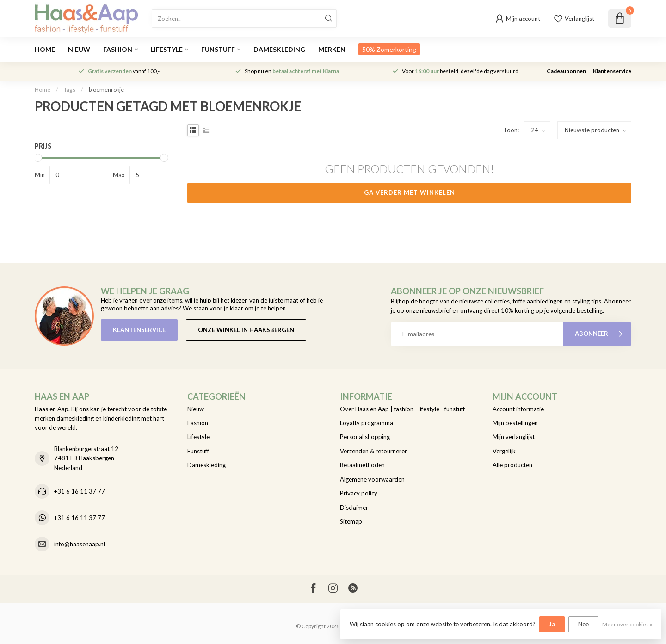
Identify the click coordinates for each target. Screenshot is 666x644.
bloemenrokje (106, 90)
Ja (552, 624)
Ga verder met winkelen (410, 192)
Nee (583, 624)
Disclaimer (354, 508)
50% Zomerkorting (389, 49)
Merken (332, 49)
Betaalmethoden (362, 465)
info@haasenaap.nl (80, 544)
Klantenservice (612, 71)
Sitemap (351, 521)
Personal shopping (365, 437)
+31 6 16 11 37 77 (80, 491)
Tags (70, 90)
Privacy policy (359, 493)
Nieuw (79, 49)
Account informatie (518, 409)
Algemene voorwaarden (372, 479)
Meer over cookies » (627, 624)
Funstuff (218, 49)
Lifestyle (167, 49)
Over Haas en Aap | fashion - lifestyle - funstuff (402, 409)
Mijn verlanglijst (514, 437)
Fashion (118, 49)
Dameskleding (279, 49)
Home (45, 49)
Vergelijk (504, 451)
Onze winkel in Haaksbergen (246, 330)
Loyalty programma (367, 423)
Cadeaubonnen (566, 71)
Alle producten (512, 465)
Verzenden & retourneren (374, 451)
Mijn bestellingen (515, 423)
